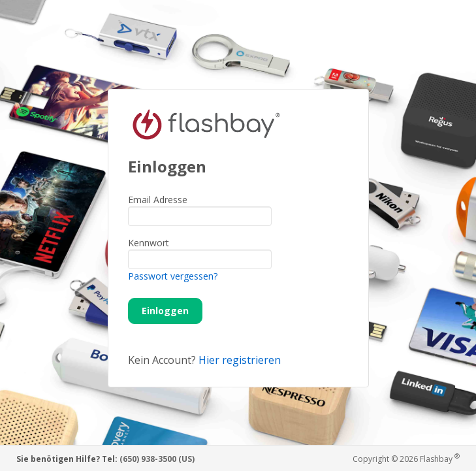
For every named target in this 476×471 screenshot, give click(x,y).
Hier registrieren (240, 360)
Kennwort (149, 243)
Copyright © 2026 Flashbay (406, 458)
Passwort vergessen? (173, 276)
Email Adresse (158, 200)
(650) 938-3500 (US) (157, 459)
